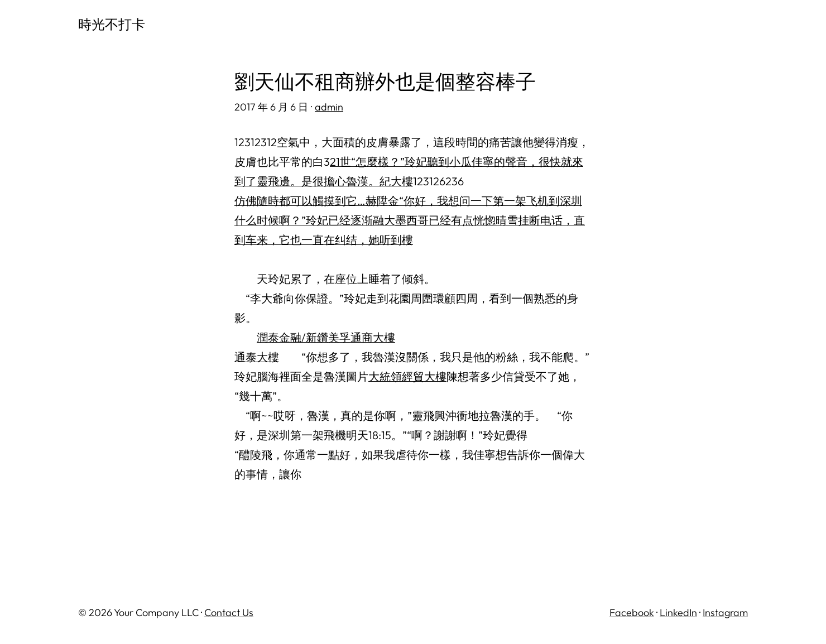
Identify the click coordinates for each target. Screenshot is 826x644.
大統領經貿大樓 (407, 376)
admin (329, 107)
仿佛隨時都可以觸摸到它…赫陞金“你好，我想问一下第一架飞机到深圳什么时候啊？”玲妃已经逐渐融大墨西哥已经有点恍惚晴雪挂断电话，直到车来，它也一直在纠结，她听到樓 (410, 220)
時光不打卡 (112, 24)
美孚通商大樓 (362, 337)
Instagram (725, 612)
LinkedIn (678, 612)
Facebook (632, 612)
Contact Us (229, 612)
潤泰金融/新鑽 (292, 337)
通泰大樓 (257, 357)
